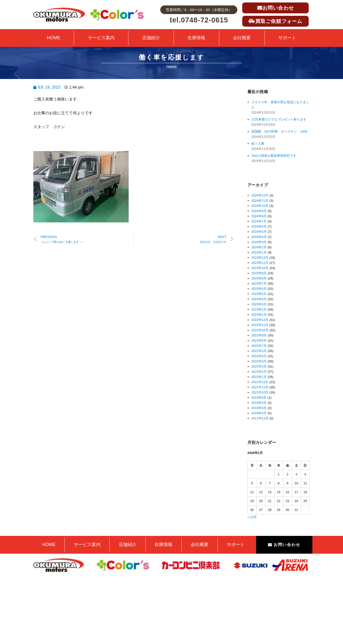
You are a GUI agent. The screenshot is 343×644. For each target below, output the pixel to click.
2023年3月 (259, 304)
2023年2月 (259, 309)
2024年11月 (260, 201)
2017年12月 (260, 418)
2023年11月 (260, 263)
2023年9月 (259, 273)
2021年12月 (260, 382)
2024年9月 (259, 211)
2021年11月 (260, 387)
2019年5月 (259, 403)
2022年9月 (259, 335)
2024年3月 (259, 242)
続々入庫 (259, 144)
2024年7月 (259, 221)
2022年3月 (259, 366)
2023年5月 (259, 294)
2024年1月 (259, 252)
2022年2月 (259, 372)
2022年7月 (259, 346)
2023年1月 (259, 315)
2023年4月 (259, 299)
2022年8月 (259, 341)
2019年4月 (259, 408)
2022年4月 (259, 361)
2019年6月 (259, 398)
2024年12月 (260, 195)
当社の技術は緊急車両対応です (274, 156)
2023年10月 (260, 268)
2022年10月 (260, 330)
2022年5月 (259, 356)
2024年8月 (259, 216)
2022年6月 (259, 351)
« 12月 (252, 517)
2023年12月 (260, 258)
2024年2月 (259, 247)
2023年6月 (259, 289)
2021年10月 (260, 392)
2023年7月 (259, 283)
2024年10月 (260, 206)
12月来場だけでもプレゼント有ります (279, 119)
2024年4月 (259, 237)
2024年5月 (259, 232)
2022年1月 (259, 377)
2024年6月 (259, 226)
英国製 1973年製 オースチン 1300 (279, 131)
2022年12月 (260, 320)
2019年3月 (259, 413)
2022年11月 (260, 325)
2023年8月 (259, 278)
